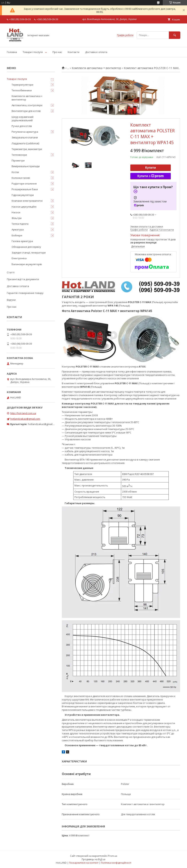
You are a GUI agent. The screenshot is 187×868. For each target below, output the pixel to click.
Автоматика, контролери (27, 105)
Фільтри (17, 218)
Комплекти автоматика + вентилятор (96, 68)
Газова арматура (22, 241)
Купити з (151, 176)
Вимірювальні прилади (26, 166)
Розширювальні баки (25, 189)
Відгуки (11, 300)
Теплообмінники (22, 90)
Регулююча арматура (25, 132)
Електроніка (19, 258)
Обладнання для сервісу (26, 247)
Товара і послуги (17, 79)
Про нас (57, 52)
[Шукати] (175, 35)
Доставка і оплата (96, 52)
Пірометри (18, 160)
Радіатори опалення (24, 184)
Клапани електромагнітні (27, 201)
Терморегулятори (22, 85)
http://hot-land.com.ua (23, 413)
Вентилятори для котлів (26, 111)
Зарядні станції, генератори (29, 253)
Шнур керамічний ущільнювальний (23, 119)
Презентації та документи (23, 279)
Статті (11, 272)
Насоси (16, 212)
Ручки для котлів (22, 126)
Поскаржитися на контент (84, 863)
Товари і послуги (33, 52)
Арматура (18, 229)
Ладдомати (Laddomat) (25, 143)
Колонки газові (21, 178)
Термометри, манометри (27, 149)
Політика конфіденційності (116, 863)
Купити (151, 168)
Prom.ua (113, 856)
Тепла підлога (20, 224)
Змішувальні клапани (25, 137)
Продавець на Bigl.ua (93, 859)
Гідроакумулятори (23, 195)
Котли (15, 172)
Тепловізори (19, 155)
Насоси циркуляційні (24, 207)
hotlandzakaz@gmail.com (25, 419)
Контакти (74, 52)
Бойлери (17, 235)
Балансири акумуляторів (27, 264)
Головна (12, 52)
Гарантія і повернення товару (25, 293)
